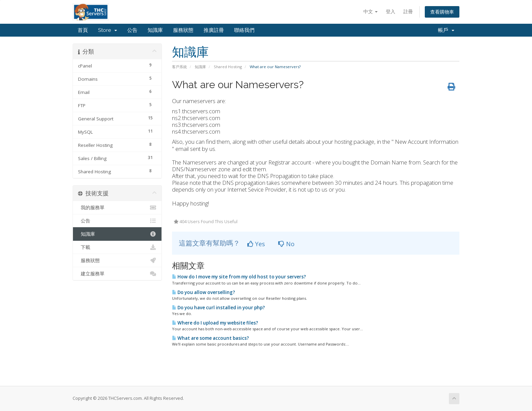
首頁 (83, 30)
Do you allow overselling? (204, 292)
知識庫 (155, 30)
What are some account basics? (211, 338)
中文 (370, 11)
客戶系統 (179, 67)
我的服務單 (117, 208)
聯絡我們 (244, 30)
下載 (117, 247)
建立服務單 (117, 274)
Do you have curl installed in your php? (218, 308)
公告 (132, 30)
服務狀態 (183, 30)
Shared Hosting (228, 67)
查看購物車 (442, 12)
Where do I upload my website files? (215, 323)
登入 (391, 11)
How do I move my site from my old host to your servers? (239, 277)
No (286, 244)
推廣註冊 (214, 30)
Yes (256, 244)
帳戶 (446, 30)
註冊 (408, 11)
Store (108, 30)
